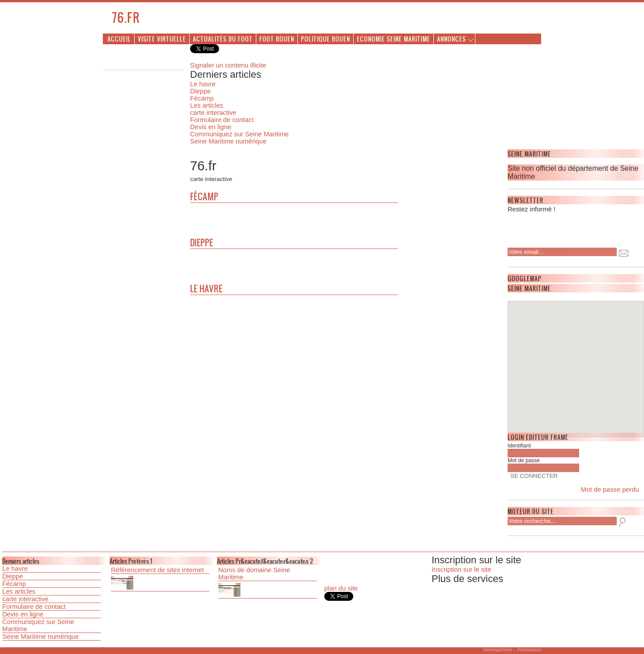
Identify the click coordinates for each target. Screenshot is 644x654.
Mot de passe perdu (610, 489)
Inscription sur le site (462, 570)
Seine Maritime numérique (228, 141)
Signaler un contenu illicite (228, 65)
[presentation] (565, 228)
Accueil (119, 39)
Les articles (207, 105)
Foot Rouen (277, 39)
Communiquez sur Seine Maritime (239, 134)
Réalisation (529, 650)
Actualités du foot (223, 39)
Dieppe (200, 91)
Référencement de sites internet (157, 570)
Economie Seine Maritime (394, 39)
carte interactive (213, 113)
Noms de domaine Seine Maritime (254, 574)
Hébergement (498, 650)
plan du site (341, 588)
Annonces (451, 39)
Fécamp (202, 98)
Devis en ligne (211, 127)
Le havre (203, 84)
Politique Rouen (326, 39)
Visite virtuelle (162, 39)
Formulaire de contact (222, 120)
